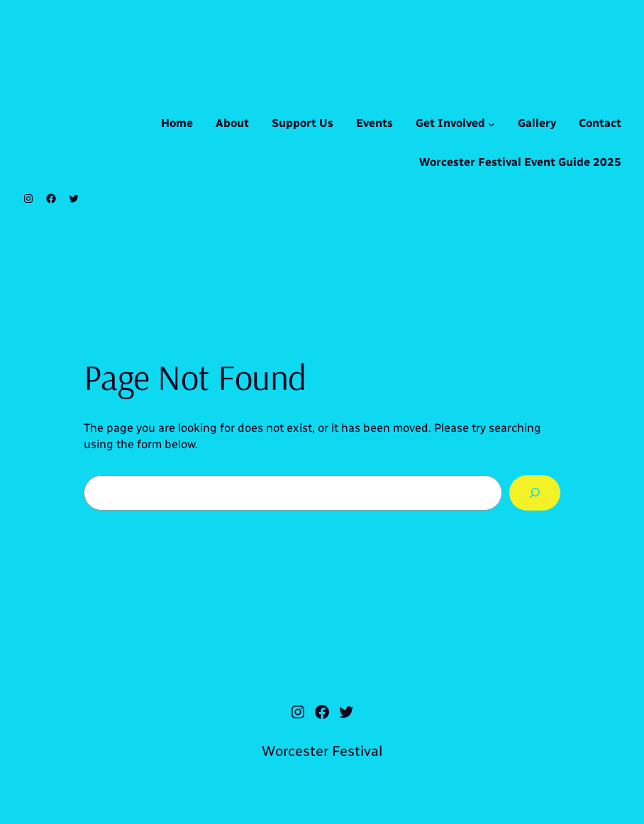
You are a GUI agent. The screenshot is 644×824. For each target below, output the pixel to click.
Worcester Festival (322, 751)
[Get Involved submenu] (492, 124)
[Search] (535, 493)
